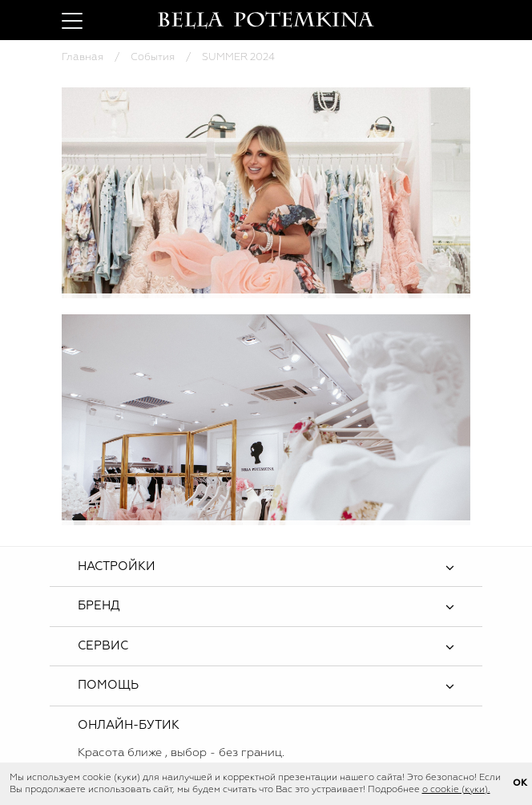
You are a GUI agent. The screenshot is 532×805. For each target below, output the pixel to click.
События (153, 57)
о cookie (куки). (456, 790)
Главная (83, 57)
